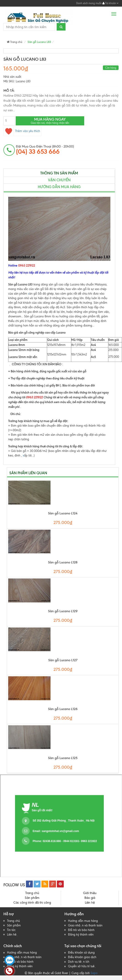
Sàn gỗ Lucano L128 (63, 562)
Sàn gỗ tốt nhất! (42, 810)
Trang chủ (13, 921)
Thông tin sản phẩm (59, 173)
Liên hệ (13, 935)
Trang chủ (15, 42)
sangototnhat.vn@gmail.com (60, 831)
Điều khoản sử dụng (81, 953)
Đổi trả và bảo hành (81, 930)
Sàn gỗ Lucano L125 (63, 758)
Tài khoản (111, 3)
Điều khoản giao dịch (82, 957)
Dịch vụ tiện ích (79, 962)
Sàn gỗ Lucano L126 (63, 709)
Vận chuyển (59, 180)
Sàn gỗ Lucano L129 (63, 611)
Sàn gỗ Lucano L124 (63, 513)
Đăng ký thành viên (81, 935)
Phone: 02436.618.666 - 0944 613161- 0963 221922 (65, 841)
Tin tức (11, 930)
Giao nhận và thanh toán (85, 925)
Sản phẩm (32, 898)
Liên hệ (90, 903)
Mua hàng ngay (50, 121)
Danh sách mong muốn (89, 3)
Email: (56, 831)
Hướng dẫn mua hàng (59, 187)
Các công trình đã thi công (32, 903)
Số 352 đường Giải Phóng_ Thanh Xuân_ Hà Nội (64, 821)
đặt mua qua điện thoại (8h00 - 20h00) (45, 150)
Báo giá (90, 898)
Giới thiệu (90, 893)
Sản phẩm (14, 925)
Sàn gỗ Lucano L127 (63, 660)
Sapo (94, 973)
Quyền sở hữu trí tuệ (82, 966)
